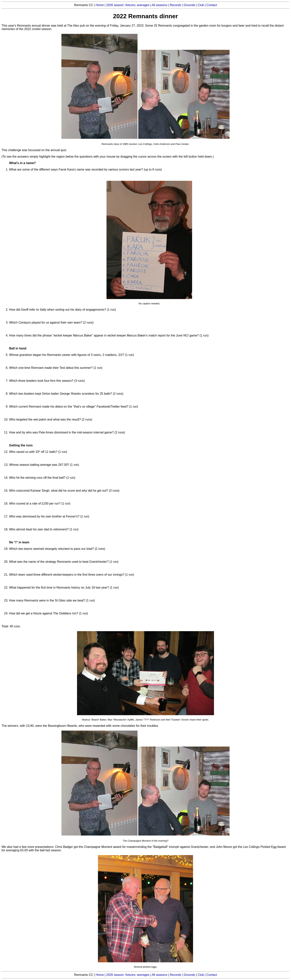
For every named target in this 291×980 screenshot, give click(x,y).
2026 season (115, 5)
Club (201, 5)
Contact (212, 5)
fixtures (130, 5)
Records (176, 5)
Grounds (189, 5)
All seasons (160, 5)
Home (100, 5)
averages (143, 5)
